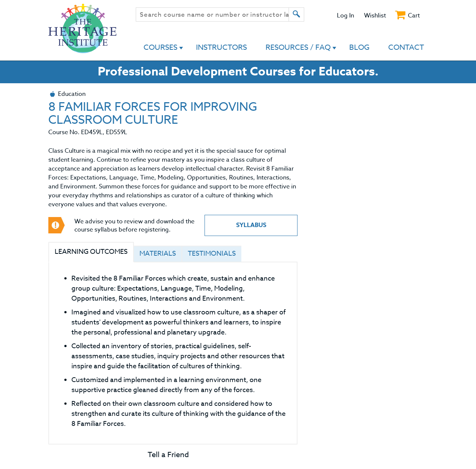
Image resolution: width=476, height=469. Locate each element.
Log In (345, 16)
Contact (406, 47)
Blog (359, 47)
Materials (158, 254)
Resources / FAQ (298, 47)
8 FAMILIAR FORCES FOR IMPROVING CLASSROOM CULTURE (153, 114)
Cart (414, 16)
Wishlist (375, 16)
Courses (160, 47)
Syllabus (251, 225)
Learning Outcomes (91, 252)
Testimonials (212, 254)
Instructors (221, 47)
